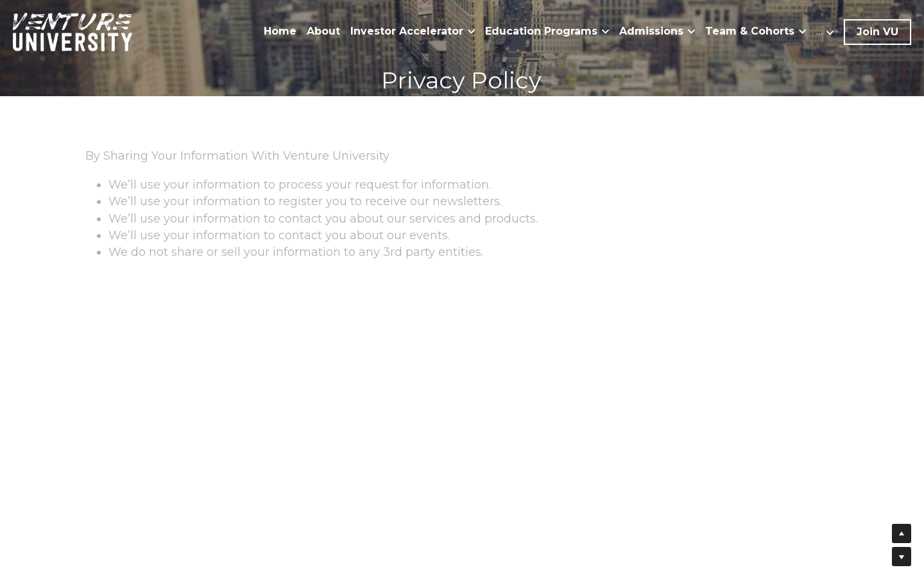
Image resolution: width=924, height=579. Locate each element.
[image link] (73, 31)
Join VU (877, 32)
